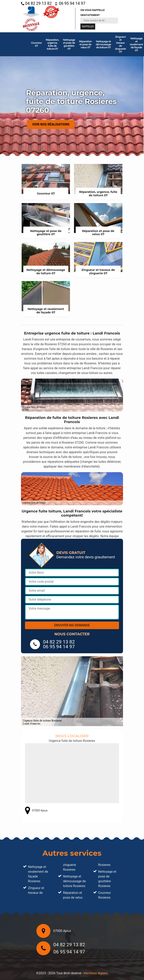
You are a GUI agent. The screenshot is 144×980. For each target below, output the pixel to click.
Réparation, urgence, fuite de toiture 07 (52, 44)
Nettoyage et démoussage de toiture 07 (103, 44)
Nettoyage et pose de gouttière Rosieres (107, 879)
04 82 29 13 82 (36, 3)
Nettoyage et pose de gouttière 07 (69, 44)
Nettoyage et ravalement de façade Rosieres (38, 874)
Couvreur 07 (36, 44)
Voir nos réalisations (51, 124)
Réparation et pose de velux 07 (85, 44)
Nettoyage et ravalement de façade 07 (136, 44)
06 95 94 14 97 (70, 3)
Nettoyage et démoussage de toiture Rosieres (74, 881)
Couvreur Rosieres (105, 895)
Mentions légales (96, 973)
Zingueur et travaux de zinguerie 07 (120, 44)
